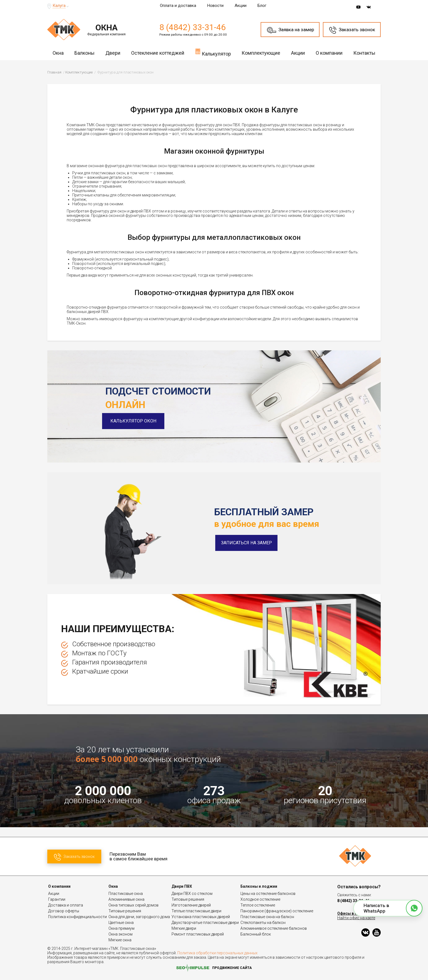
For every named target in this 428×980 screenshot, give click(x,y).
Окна (58, 53)
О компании (329, 53)
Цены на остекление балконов (268, 894)
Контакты (364, 53)
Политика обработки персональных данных (217, 953)
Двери (113, 53)
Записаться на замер (247, 543)
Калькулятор (213, 52)
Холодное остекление (260, 899)
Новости (215, 6)
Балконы (85, 53)
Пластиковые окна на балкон (267, 917)
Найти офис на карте (356, 918)
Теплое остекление (258, 905)
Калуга (59, 6)
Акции (241, 6)
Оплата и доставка (178, 6)
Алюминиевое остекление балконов (274, 928)
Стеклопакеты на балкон (263, 923)
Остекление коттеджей (158, 53)
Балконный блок (256, 934)
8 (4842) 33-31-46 (193, 27)
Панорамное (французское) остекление (277, 911)
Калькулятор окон (137, 421)
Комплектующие (261, 53)
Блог (262, 6)
